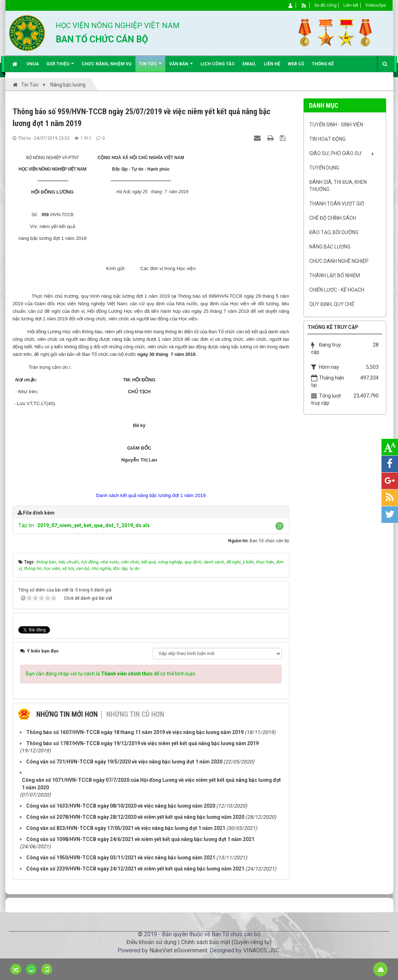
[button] (279, 526)
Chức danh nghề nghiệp (339, 261)
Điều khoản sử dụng (151, 942)
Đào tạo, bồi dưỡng (334, 232)
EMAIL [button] (249, 64)
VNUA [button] (33, 64)
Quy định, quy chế (332, 304)
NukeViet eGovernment (178, 950)
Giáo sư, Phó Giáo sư (335, 153)
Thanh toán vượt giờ (337, 204)
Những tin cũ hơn (135, 714)
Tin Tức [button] (150, 67)
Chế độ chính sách (333, 218)
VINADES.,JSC (261, 950)
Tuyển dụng (324, 168)
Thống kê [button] (323, 64)
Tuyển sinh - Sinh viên (336, 125)
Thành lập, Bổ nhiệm (335, 275)
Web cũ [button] (296, 64)
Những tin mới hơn (67, 714)
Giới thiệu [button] (60, 67)
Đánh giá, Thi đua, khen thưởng (338, 186)
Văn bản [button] (181, 67)
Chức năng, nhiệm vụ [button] (107, 64)
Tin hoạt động (327, 139)
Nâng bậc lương (330, 247)
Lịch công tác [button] (218, 64)
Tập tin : (84, 525)
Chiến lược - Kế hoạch (337, 290)
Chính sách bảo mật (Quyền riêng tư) (226, 942)
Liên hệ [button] (272, 64)
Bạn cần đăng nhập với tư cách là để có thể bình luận (111, 674)
